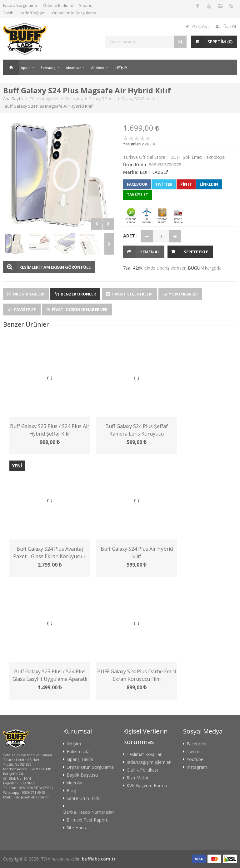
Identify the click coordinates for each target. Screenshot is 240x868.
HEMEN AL (150, 252)
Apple (26, 68)
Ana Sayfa (11, 67)
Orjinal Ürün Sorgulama (74, 13)
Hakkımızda (78, 752)
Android (98, 68)
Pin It (186, 184)
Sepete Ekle (196, 252)
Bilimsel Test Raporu (87, 820)
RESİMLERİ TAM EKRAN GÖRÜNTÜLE (55, 267)
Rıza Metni (137, 778)
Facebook (137, 184)
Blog (71, 791)
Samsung (48, 68)
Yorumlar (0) (180, 294)
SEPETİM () (220, 42)
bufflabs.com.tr (99, 859)
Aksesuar (73, 68)
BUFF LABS (151, 172)
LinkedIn (209, 184)
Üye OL (226, 27)
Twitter (164, 184)
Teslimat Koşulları (145, 754)
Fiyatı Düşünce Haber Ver (77, 310)
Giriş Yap (197, 27)
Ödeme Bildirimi (58, 5)
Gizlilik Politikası (142, 770)
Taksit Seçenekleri (129, 294)
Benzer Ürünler (75, 294)
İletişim (74, 744)
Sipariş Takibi (80, 759)
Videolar (75, 783)
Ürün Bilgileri (26, 294)
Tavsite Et (22, 310)
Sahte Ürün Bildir (83, 798)
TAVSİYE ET (137, 195)
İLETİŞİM (121, 68)
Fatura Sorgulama (20, 5)
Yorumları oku (136, 144)
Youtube (195, 759)
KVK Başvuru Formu (147, 786)
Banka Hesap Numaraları (88, 812)
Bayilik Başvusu (82, 775)
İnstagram (197, 767)
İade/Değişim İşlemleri (149, 762)
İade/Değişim (33, 13)
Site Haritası (79, 828)
